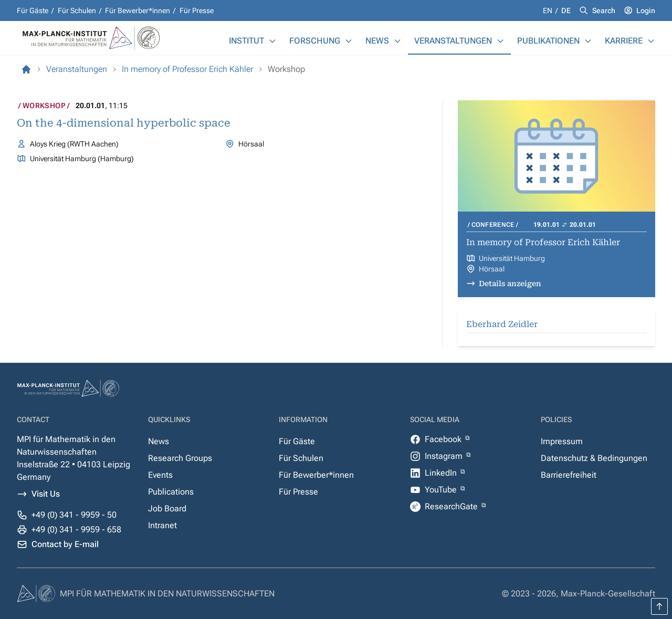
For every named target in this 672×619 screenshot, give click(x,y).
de (566, 11)
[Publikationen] (588, 41)
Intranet (162, 525)
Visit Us (46, 494)
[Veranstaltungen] (500, 41)
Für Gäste (33, 11)
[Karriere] (651, 41)
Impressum (562, 441)
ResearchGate (452, 506)
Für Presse (197, 11)
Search (604, 11)
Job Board (167, 508)
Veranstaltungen (453, 41)
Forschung (315, 41)
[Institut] (272, 41)
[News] (397, 41)
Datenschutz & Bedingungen (594, 458)
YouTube (442, 490)
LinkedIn (442, 473)
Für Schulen (77, 11)
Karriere (624, 41)
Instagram (445, 456)
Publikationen (548, 41)
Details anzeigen (510, 284)
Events (160, 475)
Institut (246, 41)
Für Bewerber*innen (138, 11)
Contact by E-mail (65, 544)
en (548, 11)
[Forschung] (349, 41)
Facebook (444, 439)
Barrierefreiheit (569, 475)
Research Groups (180, 458)
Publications (171, 492)
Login (646, 11)
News (377, 41)
